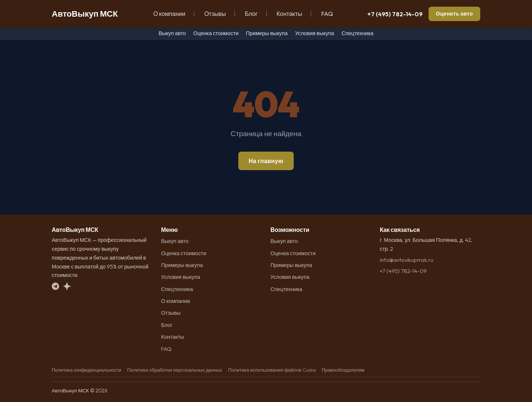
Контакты (289, 14)
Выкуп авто (172, 33)
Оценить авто (454, 14)
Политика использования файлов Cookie (272, 370)
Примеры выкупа (267, 33)
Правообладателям (343, 370)
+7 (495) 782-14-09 (395, 14)
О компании (169, 14)
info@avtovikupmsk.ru (407, 260)
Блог (251, 14)
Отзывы (215, 14)
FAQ (327, 14)
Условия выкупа (315, 33)
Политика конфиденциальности (86, 370)
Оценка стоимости (216, 33)
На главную (266, 161)
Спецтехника (357, 33)
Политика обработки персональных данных (175, 370)
